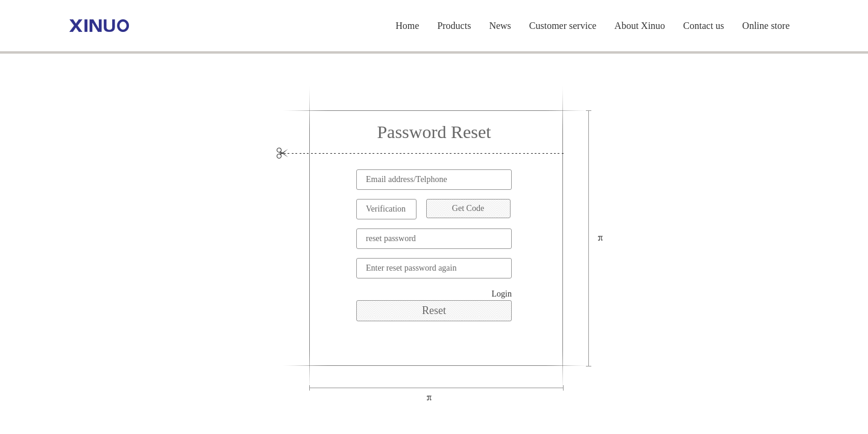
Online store (766, 26)
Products (454, 26)
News (500, 26)
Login (502, 294)
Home (407, 26)
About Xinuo (640, 26)
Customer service (563, 26)
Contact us (703, 26)
